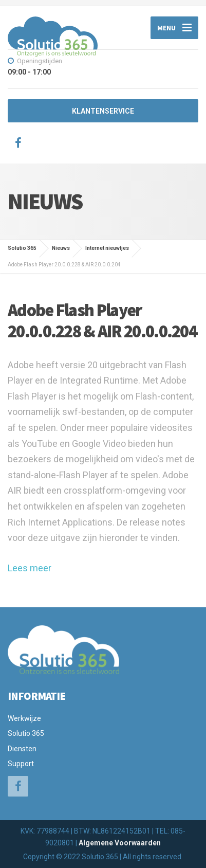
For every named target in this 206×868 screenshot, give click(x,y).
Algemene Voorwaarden (120, 843)
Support (21, 764)
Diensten (22, 749)
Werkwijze (24, 718)
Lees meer (30, 568)
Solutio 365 (26, 733)
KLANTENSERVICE (103, 111)
